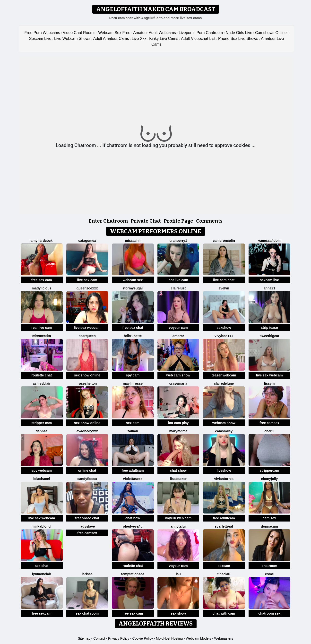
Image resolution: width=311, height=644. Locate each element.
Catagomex (87, 241)
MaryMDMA (178, 431)
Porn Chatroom (210, 33)
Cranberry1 (178, 241)
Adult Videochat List (198, 39)
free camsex (269, 423)
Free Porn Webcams (42, 33)
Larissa (87, 574)
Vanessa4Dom (269, 241)
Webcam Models (199, 638)
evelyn (224, 288)
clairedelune (224, 383)
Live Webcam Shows (72, 39)
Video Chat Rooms (79, 33)
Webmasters (224, 638)
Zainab (133, 431)
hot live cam (178, 280)
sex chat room (87, 613)
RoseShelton (87, 383)
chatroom (269, 566)
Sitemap (84, 638)
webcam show (224, 423)
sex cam (133, 423)
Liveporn (186, 33)
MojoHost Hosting (169, 638)
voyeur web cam (178, 518)
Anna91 (269, 288)
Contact (99, 638)
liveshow (224, 470)
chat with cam (224, 613)
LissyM (269, 383)
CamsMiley (224, 431)
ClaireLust (178, 288)
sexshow (224, 328)
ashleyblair (42, 383)
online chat (87, 470)
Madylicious (42, 288)
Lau (178, 574)
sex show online (87, 375)
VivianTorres (224, 479)
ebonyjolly (269, 479)
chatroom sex (269, 613)
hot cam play (178, 423)
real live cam (42, 328)
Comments (209, 221)
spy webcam (42, 470)
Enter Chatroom (108, 221)
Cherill (269, 431)
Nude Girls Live (239, 33)
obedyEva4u (133, 526)
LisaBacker (178, 479)
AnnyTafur (178, 526)
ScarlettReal (224, 526)
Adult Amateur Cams (111, 39)
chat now (133, 518)
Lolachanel (42, 479)
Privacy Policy (119, 638)
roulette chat (42, 375)
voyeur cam (178, 328)
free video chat (87, 518)
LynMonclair (42, 574)
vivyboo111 (224, 336)
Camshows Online (271, 33)
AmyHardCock (42, 241)
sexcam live (269, 280)
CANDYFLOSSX (87, 479)
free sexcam (42, 613)
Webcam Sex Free (114, 33)
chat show (178, 470)
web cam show (178, 375)
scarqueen (87, 336)
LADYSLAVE (87, 526)
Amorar (178, 336)
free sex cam (42, 280)
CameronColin (224, 241)
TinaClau (224, 574)
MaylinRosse (133, 383)
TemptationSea (133, 574)
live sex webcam (87, 328)
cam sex (269, 518)
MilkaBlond (42, 526)
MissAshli (133, 241)
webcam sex (133, 280)
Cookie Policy (143, 638)
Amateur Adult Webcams (155, 33)
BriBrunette (133, 336)
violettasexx (133, 479)
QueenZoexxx (87, 288)
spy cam (133, 375)
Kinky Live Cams (164, 39)
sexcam (224, 566)
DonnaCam (269, 526)
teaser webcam (224, 375)
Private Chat (146, 221)
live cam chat (224, 280)
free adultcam (133, 470)
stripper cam (42, 423)
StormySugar (133, 288)
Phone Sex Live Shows (238, 39)
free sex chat (133, 328)
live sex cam (87, 280)
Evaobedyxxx (87, 431)
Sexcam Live (40, 39)
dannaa (42, 431)
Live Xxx (139, 39)
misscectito (42, 336)
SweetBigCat (269, 336)
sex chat (42, 566)
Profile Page (178, 221)
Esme (269, 574)
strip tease (269, 328)
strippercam (269, 470)
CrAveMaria (178, 383)
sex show (178, 613)
